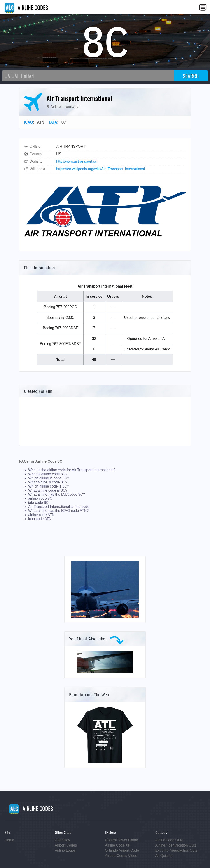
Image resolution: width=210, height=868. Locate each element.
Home (9, 840)
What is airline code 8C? (48, 474)
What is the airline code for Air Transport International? (72, 470)
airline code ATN (41, 515)
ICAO (28, 122)
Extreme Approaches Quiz (176, 850)
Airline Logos (65, 850)
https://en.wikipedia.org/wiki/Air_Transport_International (101, 169)
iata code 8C (38, 503)
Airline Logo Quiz (169, 840)
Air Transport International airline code (59, 507)
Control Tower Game (121, 840)
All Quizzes (164, 856)
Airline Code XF (118, 845)
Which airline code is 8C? (49, 486)
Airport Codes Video (121, 856)
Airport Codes (66, 845)
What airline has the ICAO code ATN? (58, 511)
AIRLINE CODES (26, 7)
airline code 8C (40, 498)
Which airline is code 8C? (49, 478)
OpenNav (63, 840)
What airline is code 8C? (48, 482)
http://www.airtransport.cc (77, 161)
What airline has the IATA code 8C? (57, 494)
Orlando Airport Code (122, 850)
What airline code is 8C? (48, 490)
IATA (53, 122)
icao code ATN (40, 519)
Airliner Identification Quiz (176, 845)
